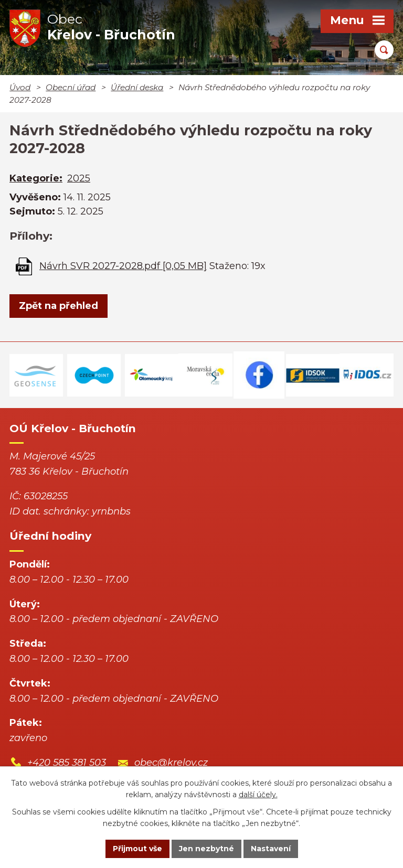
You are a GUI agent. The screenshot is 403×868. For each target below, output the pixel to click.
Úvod (20, 87)
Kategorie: (36, 178)
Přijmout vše (137, 849)
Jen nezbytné (206, 849)
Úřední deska (137, 87)
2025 (79, 178)
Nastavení (271, 849)
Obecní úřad (71, 87)
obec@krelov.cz (171, 763)
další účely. (258, 795)
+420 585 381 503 (67, 763)
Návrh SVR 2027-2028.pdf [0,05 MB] (123, 266)
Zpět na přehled (59, 306)
